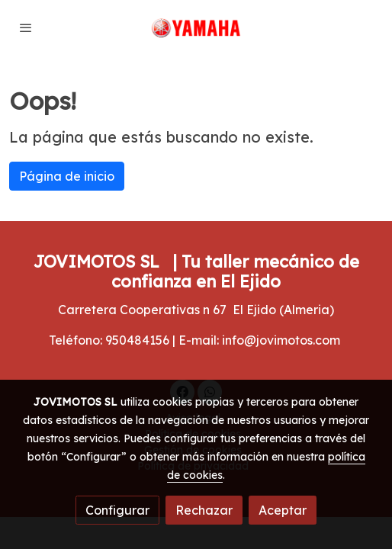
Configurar (117, 510)
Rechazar (204, 510)
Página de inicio (67, 176)
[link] (196, 28)
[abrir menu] (26, 27)
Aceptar (283, 510)
